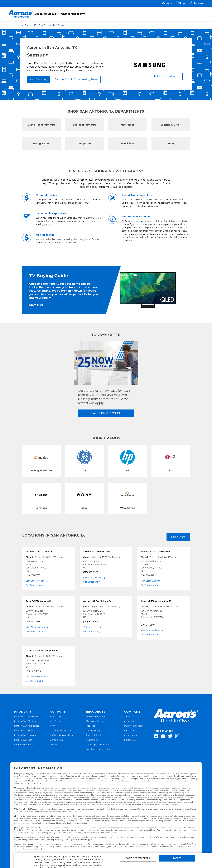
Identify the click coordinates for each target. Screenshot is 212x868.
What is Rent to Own (61, 730)
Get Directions (33, 585)
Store (181, 3)
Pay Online (56, 721)
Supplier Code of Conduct (99, 749)
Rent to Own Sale (23, 740)
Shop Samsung (38, 79)
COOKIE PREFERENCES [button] (138, 858)
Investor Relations (133, 726)
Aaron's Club (57, 740)
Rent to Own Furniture (26, 716)
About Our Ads (132, 735)
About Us (129, 721)
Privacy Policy (93, 730)
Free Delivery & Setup (97, 716)
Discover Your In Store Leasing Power (76, 79)
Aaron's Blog (131, 730)
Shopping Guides (45, 14)
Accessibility (92, 740)
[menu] (106, 11)
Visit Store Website (36, 581)
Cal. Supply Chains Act (97, 745)
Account (197, 3)
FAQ (53, 726)
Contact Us (56, 716)
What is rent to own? (73, 14)
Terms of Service (95, 735)
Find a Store (178, 537)
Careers (167, 3)
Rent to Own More (24, 730)
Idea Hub (91, 726)
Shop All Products (23, 745)
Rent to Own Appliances (27, 726)
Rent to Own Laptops (25, 735)
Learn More (36, 305)
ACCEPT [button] (177, 858)
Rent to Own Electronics (27, 721)
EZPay (54, 745)
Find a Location (164, 76)
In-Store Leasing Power (62, 735)
